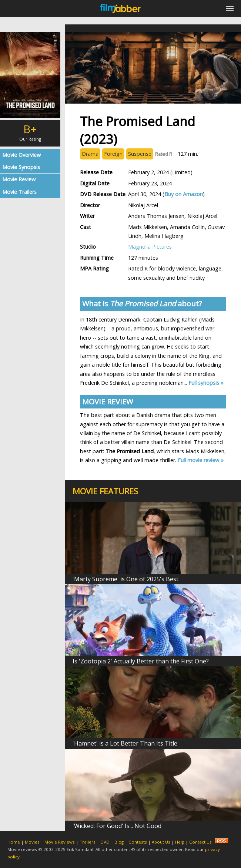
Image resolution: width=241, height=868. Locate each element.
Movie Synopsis (21, 167)
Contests (138, 842)
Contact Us (200, 842)
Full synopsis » (206, 383)
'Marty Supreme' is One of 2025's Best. (126, 579)
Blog (119, 842)
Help (180, 842)
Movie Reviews (60, 842)
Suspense (140, 154)
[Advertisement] (30, 316)
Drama (90, 154)
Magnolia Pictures (150, 247)
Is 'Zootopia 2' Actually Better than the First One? (141, 661)
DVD (105, 842)
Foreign (113, 154)
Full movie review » (201, 460)
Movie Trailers (19, 192)
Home (14, 842)
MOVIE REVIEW (108, 402)
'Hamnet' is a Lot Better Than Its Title (125, 743)
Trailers (88, 842)
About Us (161, 842)
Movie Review (19, 179)
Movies (32, 842)
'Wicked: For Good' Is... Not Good (117, 826)
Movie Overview (21, 155)
